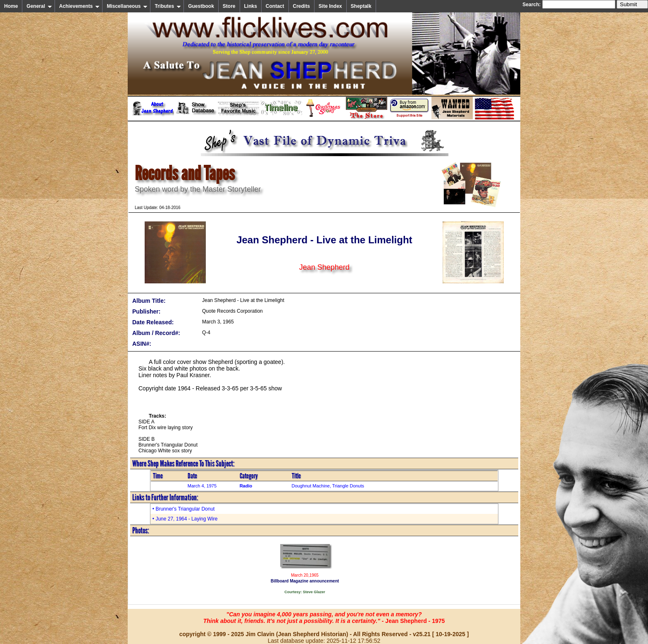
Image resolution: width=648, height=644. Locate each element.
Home (11, 6)
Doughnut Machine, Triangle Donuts (328, 486)
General (39, 6)
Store (229, 6)
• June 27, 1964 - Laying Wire (185, 519)
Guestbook (201, 6)
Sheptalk (361, 6)
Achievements (79, 6)
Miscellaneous (127, 6)
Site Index (330, 6)
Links (251, 6)
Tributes (168, 6)
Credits (301, 6)
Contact (275, 6)
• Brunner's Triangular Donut (184, 509)
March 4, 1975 (202, 486)
